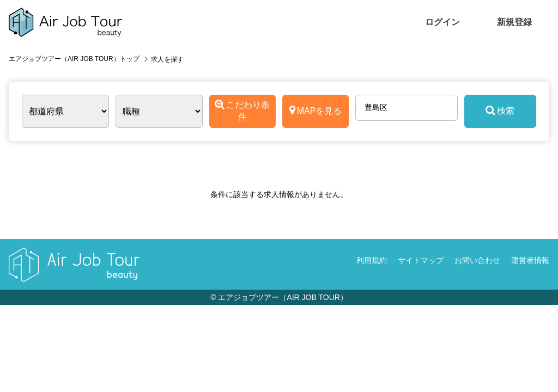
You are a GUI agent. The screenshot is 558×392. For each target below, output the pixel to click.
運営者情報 (530, 260)
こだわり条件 (242, 111)
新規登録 (514, 22)
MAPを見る (316, 110)
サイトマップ (421, 260)
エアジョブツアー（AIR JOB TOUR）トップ (74, 59)
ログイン (442, 22)
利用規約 (372, 260)
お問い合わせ (477, 260)
